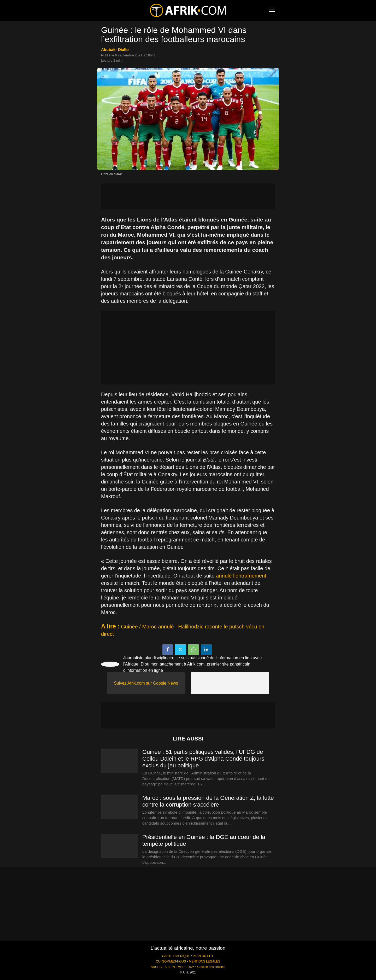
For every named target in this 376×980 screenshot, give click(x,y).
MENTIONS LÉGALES (204, 961)
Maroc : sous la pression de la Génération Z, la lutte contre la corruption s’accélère (208, 801)
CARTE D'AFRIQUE (176, 956)
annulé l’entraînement (241, 576)
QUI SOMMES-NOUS (171, 961)
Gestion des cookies (211, 967)
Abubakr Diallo (115, 49)
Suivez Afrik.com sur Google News (146, 683)
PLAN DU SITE (203, 956)
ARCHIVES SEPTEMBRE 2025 (172, 967)
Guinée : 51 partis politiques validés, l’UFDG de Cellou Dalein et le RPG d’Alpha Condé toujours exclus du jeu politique (203, 759)
